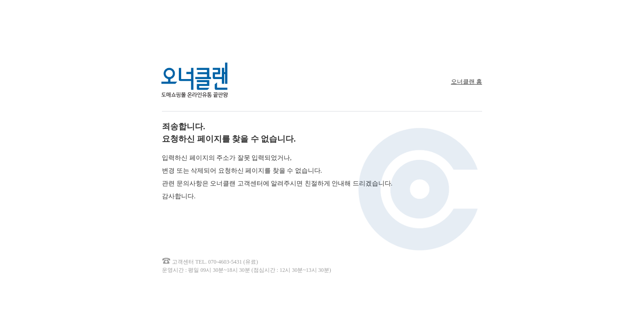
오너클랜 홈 (467, 82)
